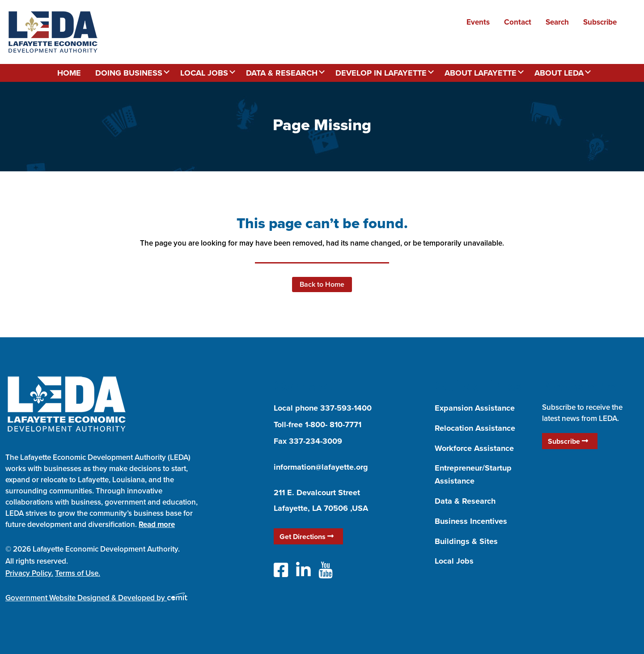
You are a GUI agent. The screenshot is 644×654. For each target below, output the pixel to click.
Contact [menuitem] (518, 22)
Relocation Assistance (475, 428)
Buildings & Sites (466, 541)
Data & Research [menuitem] (282, 73)
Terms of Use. (78, 573)
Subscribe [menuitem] (600, 22)
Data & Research (465, 501)
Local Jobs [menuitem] (204, 73)
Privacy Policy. (29, 573)
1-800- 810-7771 (333, 425)
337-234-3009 (316, 441)
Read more (157, 524)
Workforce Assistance (474, 448)
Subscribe (568, 441)
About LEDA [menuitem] (559, 73)
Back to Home (322, 284)
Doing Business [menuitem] (129, 73)
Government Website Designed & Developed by (96, 598)
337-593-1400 (346, 408)
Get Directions (307, 537)
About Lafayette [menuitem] (481, 73)
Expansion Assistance (475, 408)
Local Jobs (454, 561)
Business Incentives (471, 521)
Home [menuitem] (69, 73)
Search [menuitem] (557, 22)
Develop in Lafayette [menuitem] (381, 73)
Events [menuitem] (478, 22)
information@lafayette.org (321, 467)
